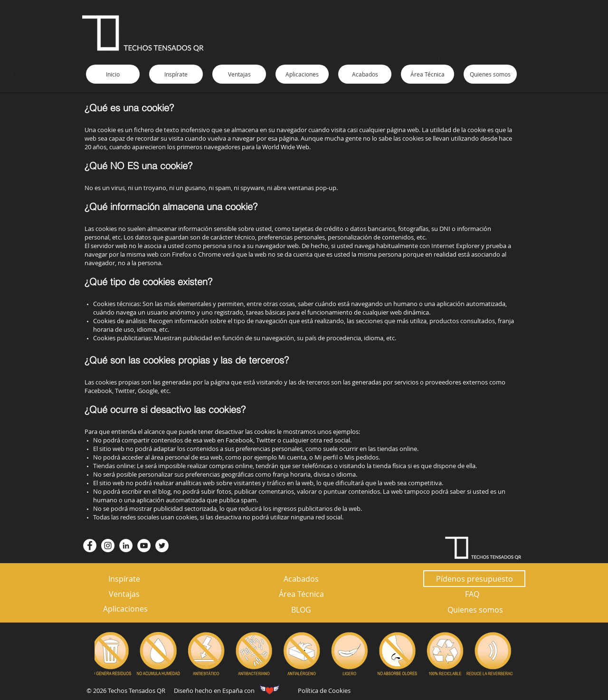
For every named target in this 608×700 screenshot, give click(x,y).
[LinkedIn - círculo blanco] (126, 546)
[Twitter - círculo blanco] (162, 546)
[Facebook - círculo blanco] (90, 546)
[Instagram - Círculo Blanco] (108, 546)
